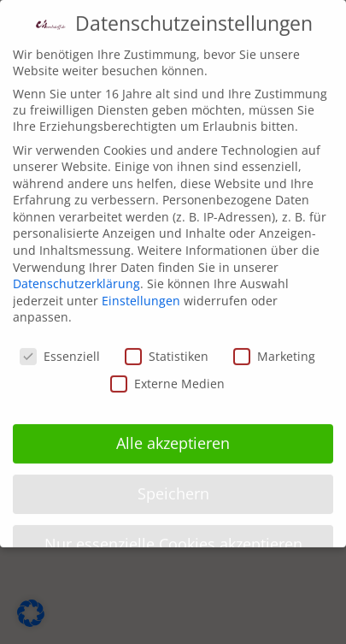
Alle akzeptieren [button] (173, 432)
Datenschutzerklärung (76, 272)
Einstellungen (141, 290)
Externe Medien (167, 372)
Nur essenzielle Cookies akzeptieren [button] (173, 533)
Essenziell (60, 345)
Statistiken (167, 345)
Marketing (274, 345)
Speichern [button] (173, 482)
